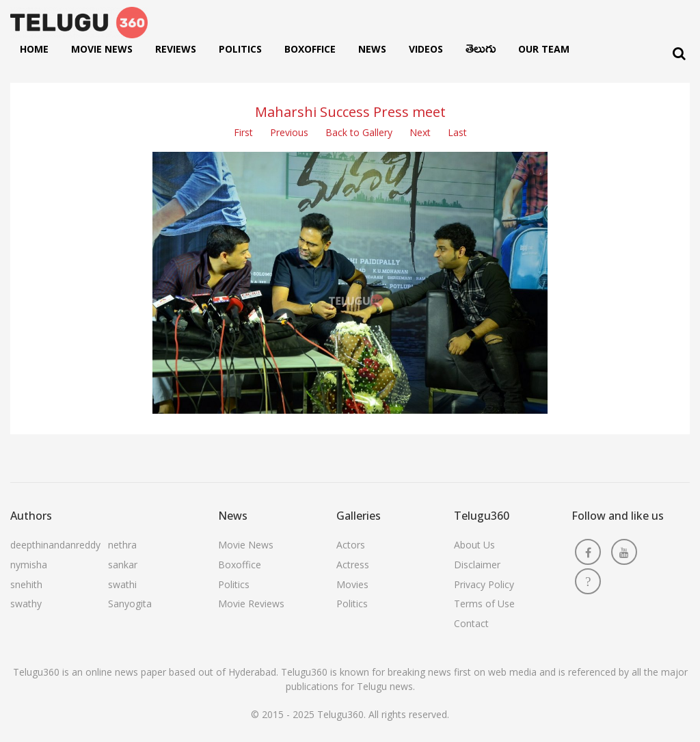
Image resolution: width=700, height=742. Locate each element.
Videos (426, 49)
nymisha (29, 565)
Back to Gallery (359, 132)
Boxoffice (310, 49)
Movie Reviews (251, 604)
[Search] (679, 54)
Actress (353, 565)
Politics (240, 49)
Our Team (544, 49)
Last (457, 132)
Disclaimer (477, 565)
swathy (26, 604)
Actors (351, 545)
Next (420, 132)
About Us (474, 545)
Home (34, 49)
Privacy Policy (484, 584)
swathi (122, 584)
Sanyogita (130, 604)
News (372, 49)
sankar (123, 565)
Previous (289, 132)
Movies (352, 584)
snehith (26, 584)
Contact (471, 623)
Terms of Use (484, 604)
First (243, 132)
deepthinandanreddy (55, 545)
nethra (122, 545)
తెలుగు (481, 52)
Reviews (176, 49)
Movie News (102, 49)
